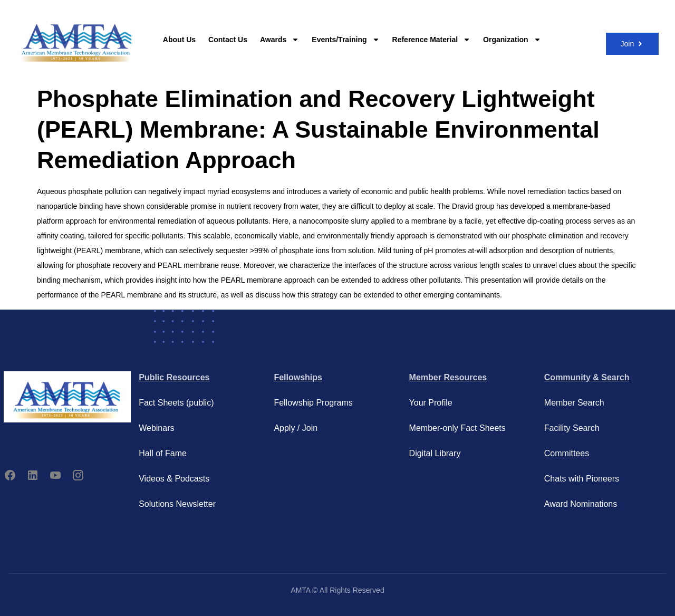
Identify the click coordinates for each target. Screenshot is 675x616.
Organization (512, 40)
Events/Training (345, 40)
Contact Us (228, 40)
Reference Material (432, 40)
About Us (179, 40)
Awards (279, 40)
